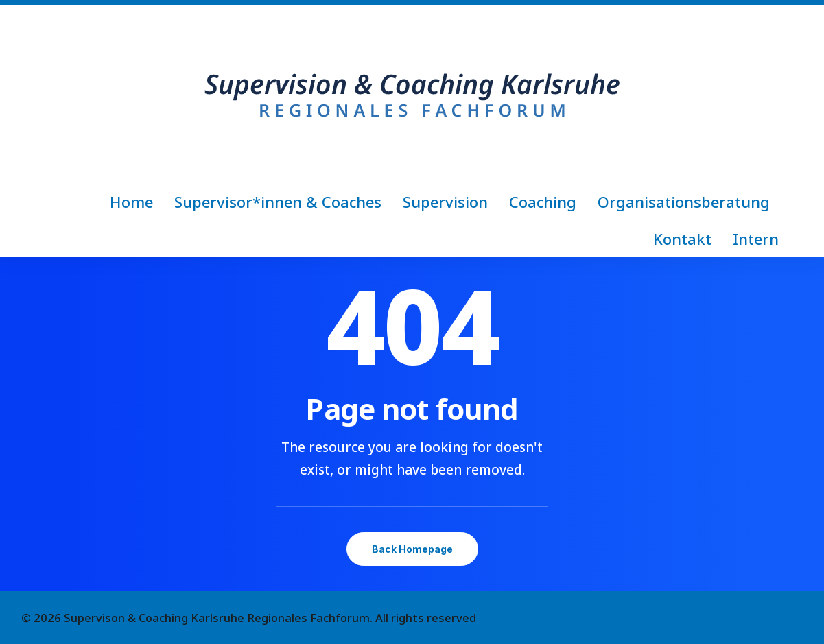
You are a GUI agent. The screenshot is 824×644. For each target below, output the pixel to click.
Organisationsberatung (684, 202)
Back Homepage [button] (412, 549)
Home (131, 202)
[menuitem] (136, 202)
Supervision (445, 202)
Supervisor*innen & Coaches (278, 202)
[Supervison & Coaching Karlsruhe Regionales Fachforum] (412, 94)
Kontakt (682, 239)
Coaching (543, 202)
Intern (756, 239)
